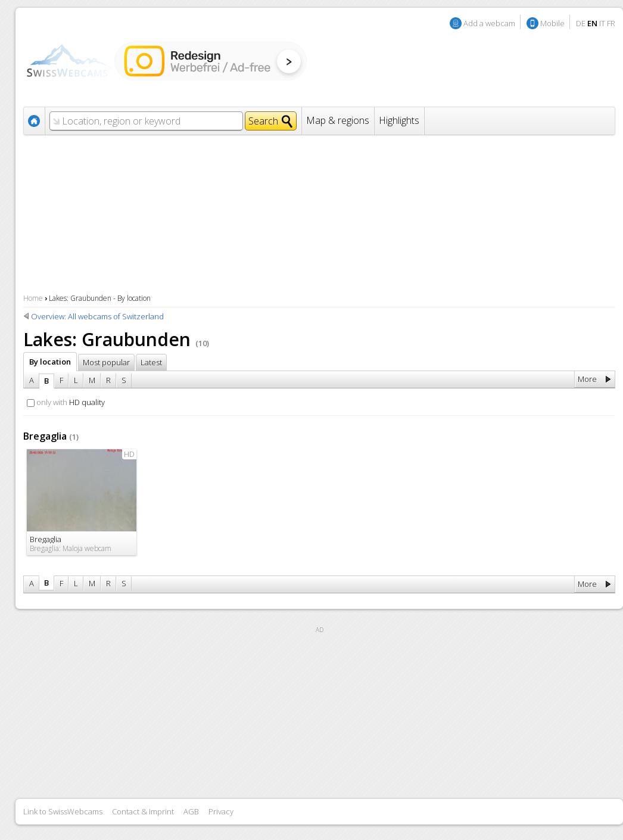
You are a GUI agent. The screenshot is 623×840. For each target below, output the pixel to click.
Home (33, 298)
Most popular (106, 362)
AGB (191, 811)
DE (581, 23)
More (587, 379)
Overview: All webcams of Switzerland (97, 316)
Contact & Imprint (143, 811)
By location (50, 362)
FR (611, 23)
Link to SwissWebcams (63, 811)
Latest (151, 362)
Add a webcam (489, 23)
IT (602, 23)
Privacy (221, 811)
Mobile (552, 23)
